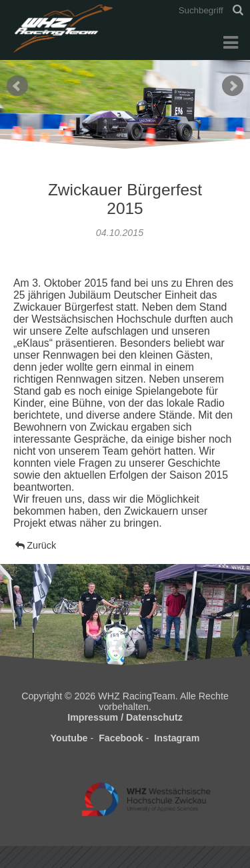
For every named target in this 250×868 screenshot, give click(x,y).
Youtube (69, 738)
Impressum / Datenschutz (125, 717)
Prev (17, 86)
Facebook (121, 738)
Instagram (177, 738)
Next (233, 86)
